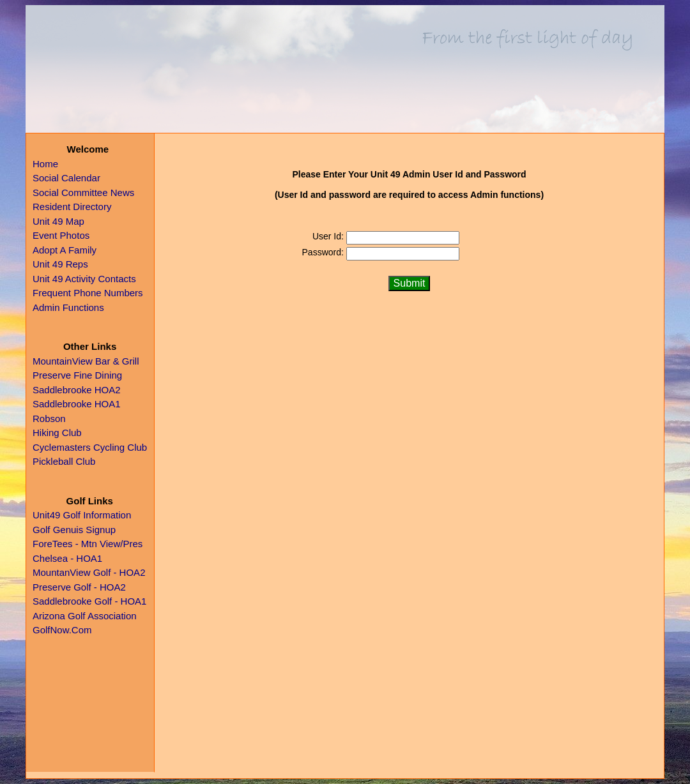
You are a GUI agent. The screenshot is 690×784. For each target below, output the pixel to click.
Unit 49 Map (58, 221)
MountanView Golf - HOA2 (89, 572)
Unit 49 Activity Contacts (84, 279)
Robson (49, 418)
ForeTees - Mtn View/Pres (88, 544)
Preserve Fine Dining (77, 375)
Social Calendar (66, 178)
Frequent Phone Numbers (88, 293)
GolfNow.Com (62, 630)
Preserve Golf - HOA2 (79, 587)
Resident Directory (72, 207)
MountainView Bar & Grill (86, 361)
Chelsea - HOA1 (67, 558)
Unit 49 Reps (60, 264)
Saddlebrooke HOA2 (77, 390)
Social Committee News (83, 192)
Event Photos (61, 235)
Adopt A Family (65, 250)
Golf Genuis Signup (74, 530)
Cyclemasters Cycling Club (90, 447)
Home (45, 164)
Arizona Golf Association (85, 616)
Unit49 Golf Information (82, 515)
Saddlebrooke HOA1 (77, 404)
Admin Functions (68, 307)
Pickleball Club (64, 461)
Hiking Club (57, 433)
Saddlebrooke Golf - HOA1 (89, 601)
